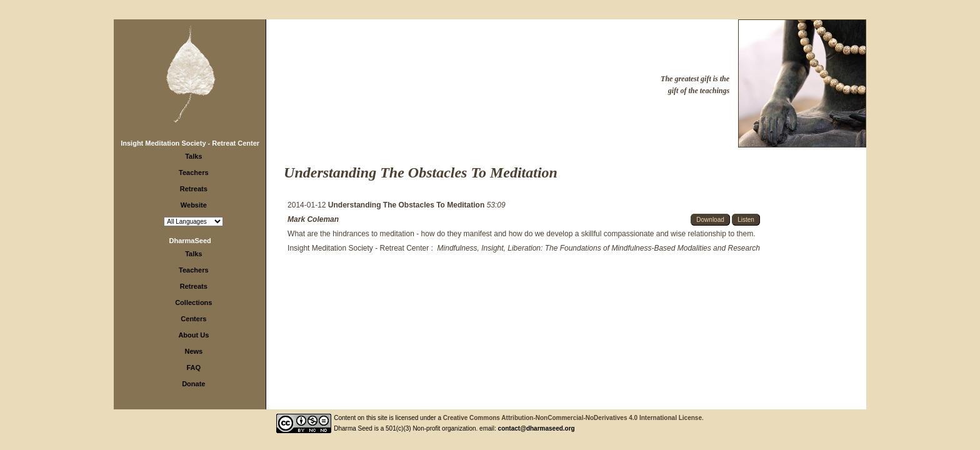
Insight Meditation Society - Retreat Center (190, 143)
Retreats (194, 189)
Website (194, 205)
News (193, 351)
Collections (193, 302)
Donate (193, 384)
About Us (193, 335)
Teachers (194, 172)
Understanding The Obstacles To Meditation (407, 205)
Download (710, 220)
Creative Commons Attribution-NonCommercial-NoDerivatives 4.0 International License (572, 418)
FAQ (194, 367)
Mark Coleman (313, 219)
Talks (193, 156)
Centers (193, 319)
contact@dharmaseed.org (537, 428)
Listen (746, 220)
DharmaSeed (190, 241)
